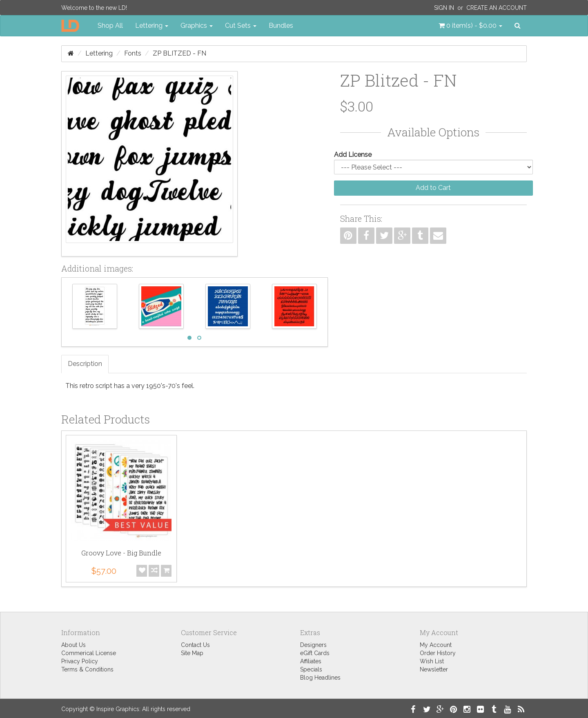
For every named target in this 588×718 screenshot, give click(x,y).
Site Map (192, 653)
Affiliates (311, 661)
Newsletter (434, 669)
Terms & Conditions (87, 669)
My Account (436, 645)
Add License (353, 155)
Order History (438, 653)
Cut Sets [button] (241, 26)
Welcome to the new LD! (94, 8)
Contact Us (195, 645)
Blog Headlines (320, 678)
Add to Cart (433, 188)
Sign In (444, 8)
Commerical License (89, 653)
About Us (73, 645)
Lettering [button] (152, 26)
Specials (311, 669)
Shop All (110, 26)
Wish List (432, 661)
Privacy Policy (80, 661)
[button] (470, 26)
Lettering (99, 53)
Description (85, 364)
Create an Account (497, 8)
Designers (313, 645)
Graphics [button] (197, 26)
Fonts (133, 53)
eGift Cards (315, 653)
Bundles (281, 26)
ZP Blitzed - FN (179, 53)
